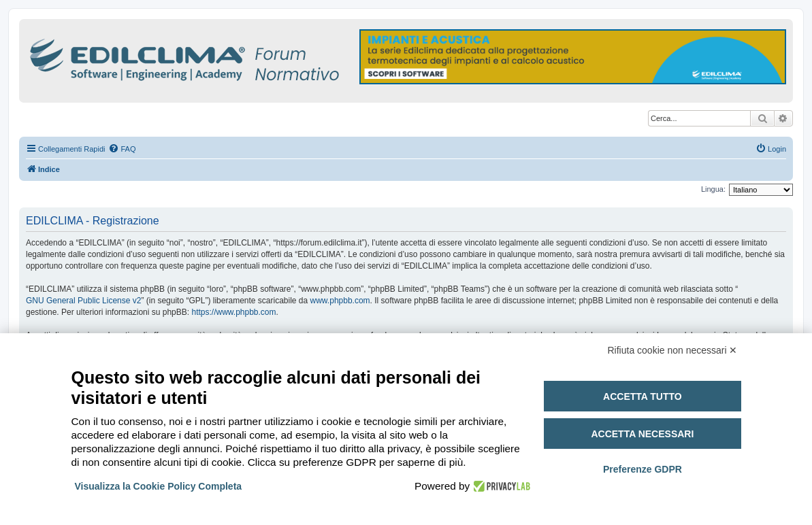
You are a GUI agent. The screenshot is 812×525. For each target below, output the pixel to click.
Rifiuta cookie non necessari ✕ (673, 350)
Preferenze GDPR (643, 469)
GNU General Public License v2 (83, 301)
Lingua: (713, 189)
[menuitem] (122, 149)
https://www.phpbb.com (233, 312)
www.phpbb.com (340, 301)
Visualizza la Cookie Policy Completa (159, 486)
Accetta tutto (643, 396)
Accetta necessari (642, 434)
